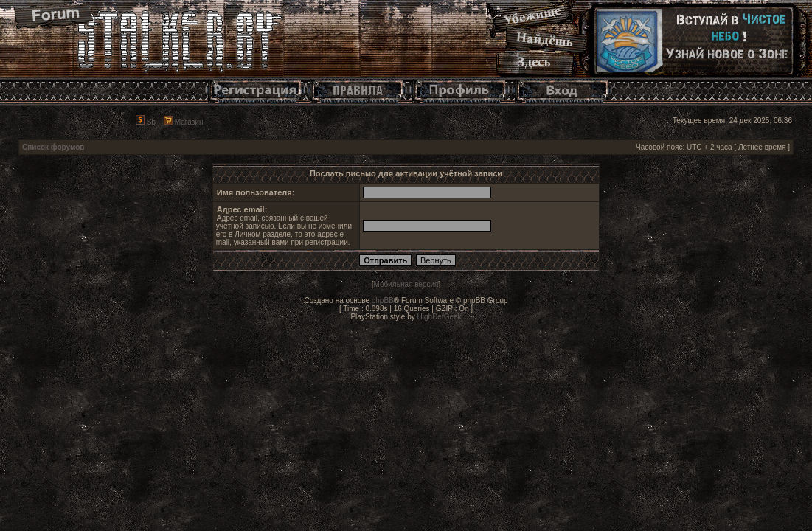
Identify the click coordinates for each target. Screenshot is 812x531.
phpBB (383, 301)
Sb (146, 122)
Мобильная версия (406, 284)
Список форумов (53, 147)
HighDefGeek (440, 317)
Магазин (183, 122)
